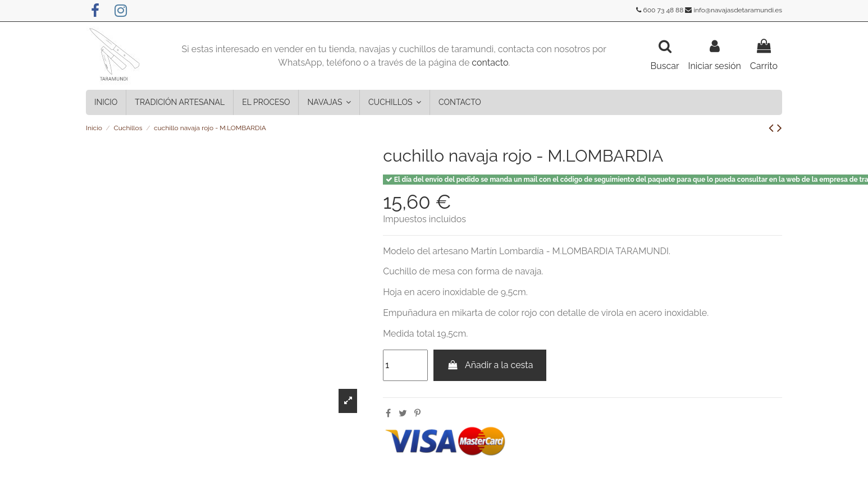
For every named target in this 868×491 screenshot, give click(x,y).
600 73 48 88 (664, 10)
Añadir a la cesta (490, 365)
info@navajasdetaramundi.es (738, 10)
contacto (490, 63)
